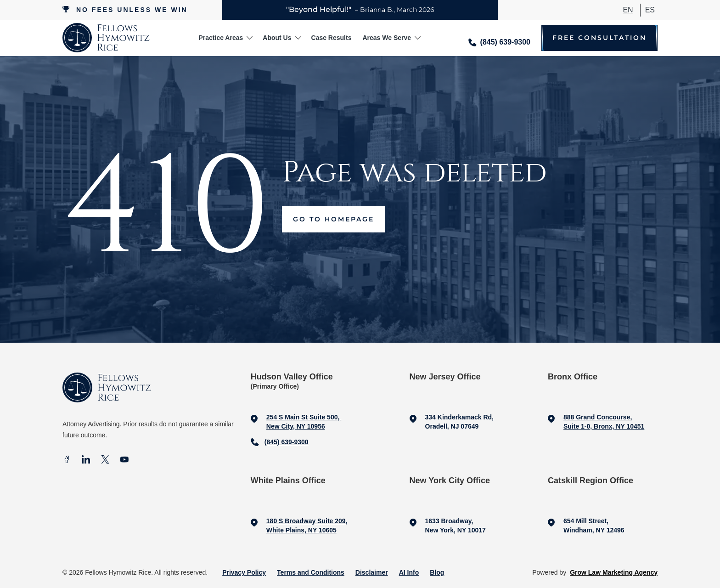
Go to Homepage (334, 219)
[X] (105, 461)
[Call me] (499, 38)
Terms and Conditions (311, 572)
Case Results (332, 38)
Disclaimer (372, 572)
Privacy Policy (244, 572)
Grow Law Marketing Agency (614, 572)
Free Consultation (599, 38)
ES (650, 10)
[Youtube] (124, 461)
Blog (437, 572)
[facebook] (67, 461)
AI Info (409, 572)
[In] (86, 461)
